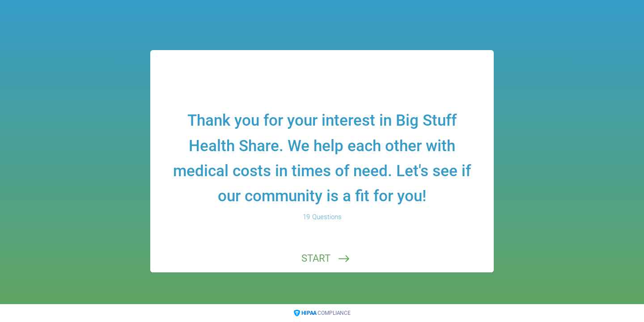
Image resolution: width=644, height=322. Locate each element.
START (316, 258)
